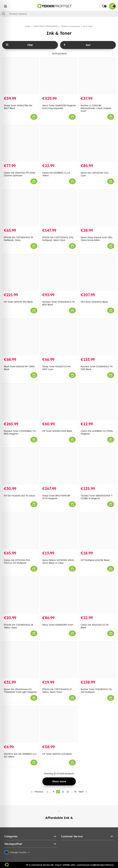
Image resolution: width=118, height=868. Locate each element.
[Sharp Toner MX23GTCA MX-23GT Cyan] (59, 337)
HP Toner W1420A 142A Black (57, 431)
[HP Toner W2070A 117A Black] (59, 724)
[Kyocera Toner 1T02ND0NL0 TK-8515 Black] (59, 272)
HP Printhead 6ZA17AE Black (95, 560)
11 (63, 792)
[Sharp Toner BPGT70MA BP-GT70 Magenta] (59, 466)
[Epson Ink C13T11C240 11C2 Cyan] (97, 143)
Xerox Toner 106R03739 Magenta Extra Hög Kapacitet (59, 107)
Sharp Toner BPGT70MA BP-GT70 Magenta (57, 497)
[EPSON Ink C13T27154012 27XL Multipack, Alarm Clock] (59, 208)
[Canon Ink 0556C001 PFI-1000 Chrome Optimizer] (21, 143)
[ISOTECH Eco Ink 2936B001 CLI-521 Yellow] (21, 724)
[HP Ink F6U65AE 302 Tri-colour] (21, 466)
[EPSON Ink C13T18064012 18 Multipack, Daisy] (21, 208)
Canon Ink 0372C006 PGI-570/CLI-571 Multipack (17, 562)
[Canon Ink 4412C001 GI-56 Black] (97, 595)
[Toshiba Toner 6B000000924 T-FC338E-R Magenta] (97, 466)
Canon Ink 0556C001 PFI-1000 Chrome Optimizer (20, 174)
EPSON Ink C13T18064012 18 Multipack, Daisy (18, 239)
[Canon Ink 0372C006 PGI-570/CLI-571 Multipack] (21, 531)
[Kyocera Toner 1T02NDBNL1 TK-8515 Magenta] (21, 402)
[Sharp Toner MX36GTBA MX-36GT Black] (21, 76)
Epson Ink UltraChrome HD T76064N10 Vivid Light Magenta (20, 691)
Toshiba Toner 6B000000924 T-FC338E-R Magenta (97, 497)
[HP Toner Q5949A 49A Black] (21, 272)
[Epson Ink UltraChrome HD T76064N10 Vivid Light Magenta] (21, 660)
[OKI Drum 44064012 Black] (97, 272)
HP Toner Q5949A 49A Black (18, 302)
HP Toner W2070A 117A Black (57, 754)
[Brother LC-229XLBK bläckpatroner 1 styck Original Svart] (97, 76)
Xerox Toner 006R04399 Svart (58, 625)
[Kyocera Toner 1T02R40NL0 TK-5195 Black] (97, 337)
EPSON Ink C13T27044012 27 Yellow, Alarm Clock (57, 691)
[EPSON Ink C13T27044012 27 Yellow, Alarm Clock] (59, 660)
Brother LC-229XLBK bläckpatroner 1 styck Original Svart (96, 108)
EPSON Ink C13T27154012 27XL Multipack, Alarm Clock (58, 239)
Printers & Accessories (71, 26)
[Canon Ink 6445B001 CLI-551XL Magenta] (97, 402)
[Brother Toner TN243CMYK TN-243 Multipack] (97, 660)
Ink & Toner (88, 26)
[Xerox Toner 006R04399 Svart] (59, 595)
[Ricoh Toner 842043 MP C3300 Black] (21, 337)
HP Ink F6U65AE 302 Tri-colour (19, 496)
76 (75, 792)
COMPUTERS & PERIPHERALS (46, 26)
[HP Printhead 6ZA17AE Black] (97, 531)
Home (28, 26)
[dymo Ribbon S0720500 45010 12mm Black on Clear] (59, 531)
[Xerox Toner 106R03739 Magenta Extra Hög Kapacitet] (59, 76)
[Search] (59, 14)
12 (68, 792)
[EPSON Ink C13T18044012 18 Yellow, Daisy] (21, 595)
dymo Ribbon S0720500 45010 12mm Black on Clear (58, 562)
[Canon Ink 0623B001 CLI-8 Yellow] (59, 143)
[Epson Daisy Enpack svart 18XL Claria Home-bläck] (97, 208)
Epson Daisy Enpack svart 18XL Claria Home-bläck (97, 239)
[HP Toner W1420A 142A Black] (59, 402)
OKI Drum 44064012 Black (94, 302)
